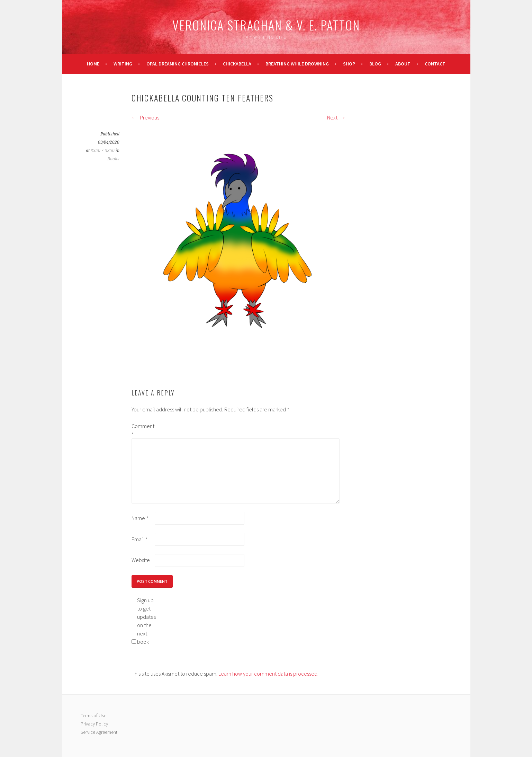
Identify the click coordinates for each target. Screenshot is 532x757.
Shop (349, 64)
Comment (143, 430)
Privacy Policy (94, 724)
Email (139, 539)
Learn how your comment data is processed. (268, 674)
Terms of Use (93, 715)
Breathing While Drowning (297, 64)
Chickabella (237, 64)
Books (113, 159)
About (403, 64)
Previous (145, 117)
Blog (375, 64)
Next (336, 117)
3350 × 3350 (103, 151)
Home (93, 64)
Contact (435, 64)
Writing (123, 64)
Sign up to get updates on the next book (146, 621)
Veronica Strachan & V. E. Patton (266, 25)
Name (140, 518)
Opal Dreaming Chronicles (178, 64)
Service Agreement (99, 732)
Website (141, 560)
